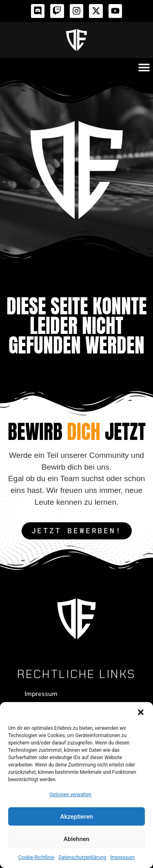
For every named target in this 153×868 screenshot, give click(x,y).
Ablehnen (76, 839)
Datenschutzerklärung (82, 857)
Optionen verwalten (70, 795)
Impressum (122, 857)
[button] (141, 712)
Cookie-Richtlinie (36, 857)
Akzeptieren (76, 817)
